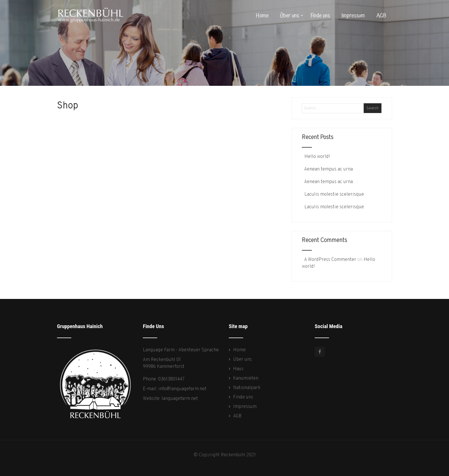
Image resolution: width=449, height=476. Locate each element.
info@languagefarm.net (182, 389)
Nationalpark (247, 388)
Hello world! (317, 157)
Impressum (353, 16)
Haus (238, 369)
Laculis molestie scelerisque (334, 195)
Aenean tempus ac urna (328, 169)
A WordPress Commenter (330, 260)
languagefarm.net (180, 399)
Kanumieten (246, 378)
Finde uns (320, 16)
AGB (381, 16)
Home (262, 16)
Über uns (292, 16)
